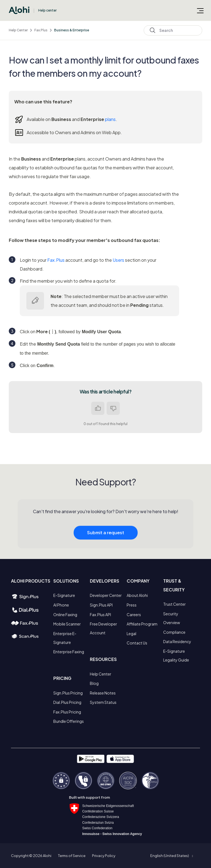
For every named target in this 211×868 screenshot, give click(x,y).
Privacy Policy (104, 856)
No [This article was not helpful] (113, 408)
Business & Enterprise (72, 30)
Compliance (174, 632)
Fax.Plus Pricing (67, 712)
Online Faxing (65, 615)
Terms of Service (72, 856)
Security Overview (172, 618)
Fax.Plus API (100, 615)
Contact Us (137, 643)
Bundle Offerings (69, 721)
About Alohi (137, 595)
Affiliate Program (142, 624)
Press (132, 605)
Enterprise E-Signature (65, 638)
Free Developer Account (103, 628)
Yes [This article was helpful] (98, 408)
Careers (134, 615)
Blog (94, 683)
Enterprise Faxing (69, 652)
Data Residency (177, 641)
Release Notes (103, 693)
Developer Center (106, 595)
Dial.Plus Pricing (67, 702)
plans (110, 119)
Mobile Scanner (67, 624)
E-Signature (64, 595)
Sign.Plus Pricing (68, 693)
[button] (172, 856)
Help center (47, 10)
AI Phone (61, 605)
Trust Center (174, 604)
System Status (103, 702)
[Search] (173, 30)
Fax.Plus (41, 30)
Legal (131, 633)
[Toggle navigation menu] (200, 10)
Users (118, 260)
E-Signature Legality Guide (176, 655)
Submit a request (106, 537)
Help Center (18, 30)
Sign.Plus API (101, 605)
